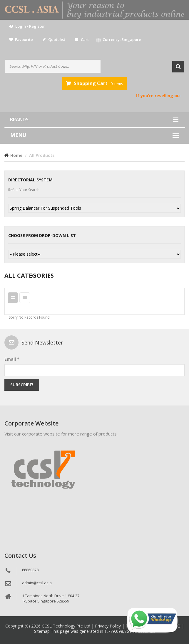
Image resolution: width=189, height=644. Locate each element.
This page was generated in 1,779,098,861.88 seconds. (103, 631)
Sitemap (42, 631)
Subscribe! (22, 385)
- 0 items (95, 83)
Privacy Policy (108, 626)
